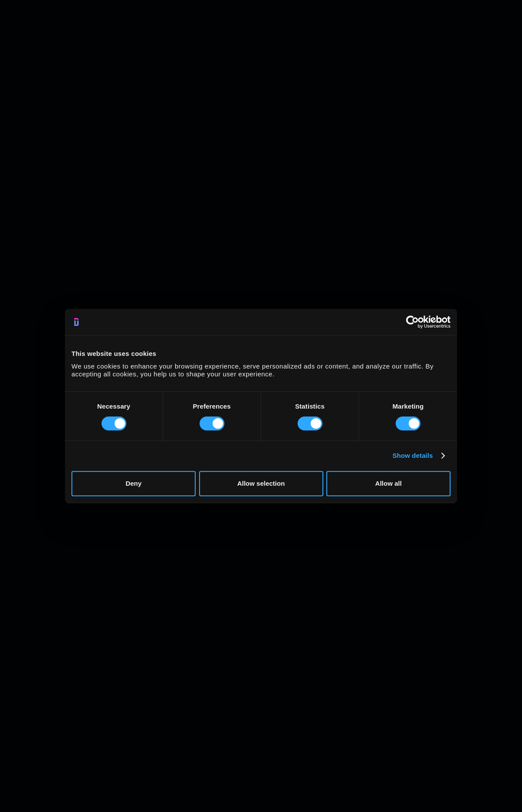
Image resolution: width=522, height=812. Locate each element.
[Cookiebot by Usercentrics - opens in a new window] (412, 322)
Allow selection (261, 483)
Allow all (388, 483)
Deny (134, 483)
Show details (413, 455)
